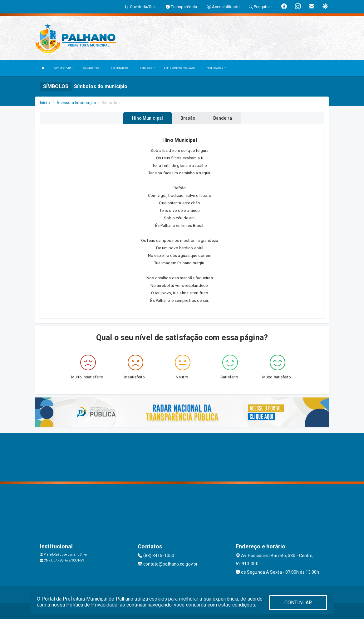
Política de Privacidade (92, 605)
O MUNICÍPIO (92, 68)
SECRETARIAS (120, 68)
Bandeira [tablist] (223, 118)
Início (45, 103)
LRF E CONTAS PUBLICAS (180, 68)
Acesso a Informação (76, 103)
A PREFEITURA (64, 68)
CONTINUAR (298, 603)
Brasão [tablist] (188, 118)
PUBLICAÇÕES (216, 68)
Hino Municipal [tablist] (148, 118)
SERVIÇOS (147, 68)
